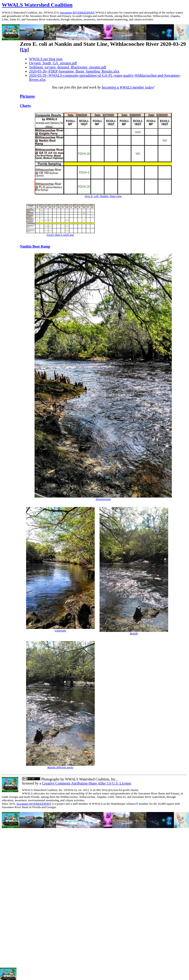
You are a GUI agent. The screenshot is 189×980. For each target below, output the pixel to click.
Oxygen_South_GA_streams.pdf (53, 63)
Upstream (60, 631)
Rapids (134, 633)
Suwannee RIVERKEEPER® (77, 13)
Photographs (50, 779)
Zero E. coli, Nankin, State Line (103, 196)
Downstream (103, 499)
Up (24, 50)
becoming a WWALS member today (128, 87)
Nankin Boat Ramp (35, 246)
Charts (25, 106)
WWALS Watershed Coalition (37, 5)
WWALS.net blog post (46, 59)
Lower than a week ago (60, 235)
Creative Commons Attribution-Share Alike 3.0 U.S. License (87, 783)
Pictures (27, 96)
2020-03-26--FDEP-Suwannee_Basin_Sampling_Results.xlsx (74, 71)
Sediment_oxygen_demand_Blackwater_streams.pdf (68, 67)
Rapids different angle (60, 767)
